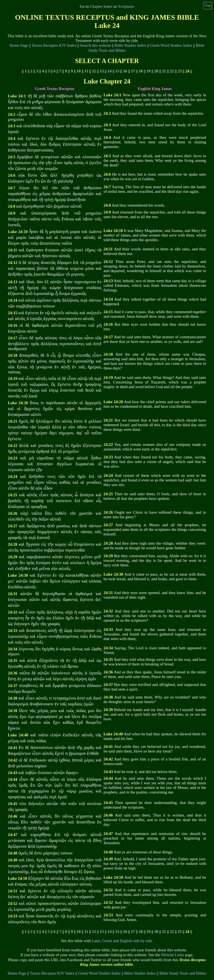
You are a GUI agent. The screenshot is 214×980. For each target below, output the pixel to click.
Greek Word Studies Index (171, 45)
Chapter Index (101, 6)
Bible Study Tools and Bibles (183, 973)
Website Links (172, 955)
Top (208, 5)
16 (125, 71)
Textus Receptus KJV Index (54, 45)
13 (102, 71)
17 (133, 71)
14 (110, 71)
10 (79, 71)
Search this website (96, 45)
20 (156, 71)
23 (180, 71)
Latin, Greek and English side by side (122, 941)
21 (164, 71)
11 (86, 71)
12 (94, 71)
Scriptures (126, 6)
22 (172, 71)
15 (117, 71)
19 (148, 71)
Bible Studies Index (130, 45)
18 (141, 71)
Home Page (19, 45)
